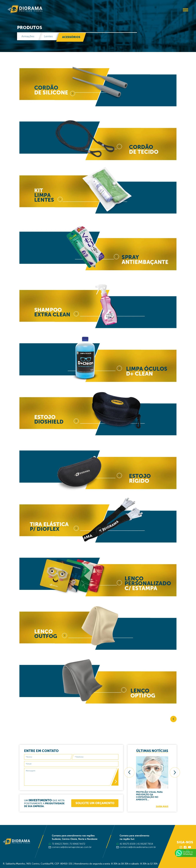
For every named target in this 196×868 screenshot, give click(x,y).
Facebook (185, 847)
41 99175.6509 (128, 844)
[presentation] (129, 772)
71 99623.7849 (60, 844)
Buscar (177, 10)
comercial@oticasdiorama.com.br (138, 847)
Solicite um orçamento (95, 803)
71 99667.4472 (77, 844)
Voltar (173, 719)
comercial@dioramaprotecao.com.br (72, 847)
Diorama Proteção (25, 9)
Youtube (190, 847)
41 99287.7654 (145, 844)
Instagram (181, 847)
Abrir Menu (185, 10)
